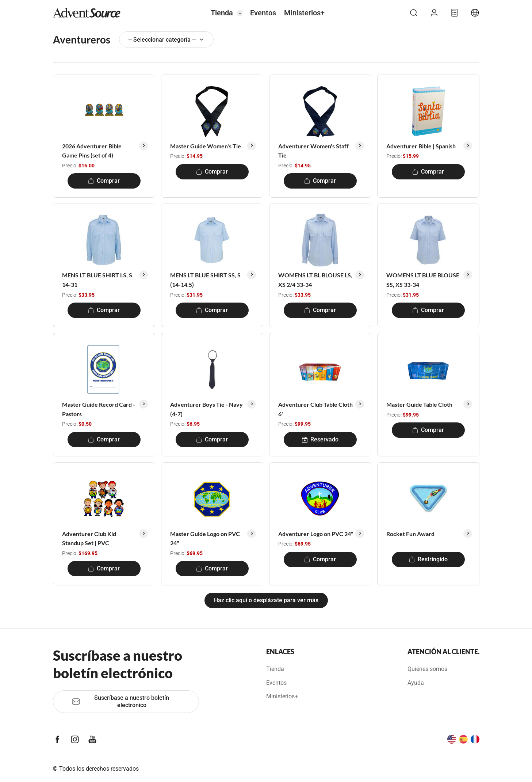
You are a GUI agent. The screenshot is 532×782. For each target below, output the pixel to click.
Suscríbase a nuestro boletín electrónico (120, 701)
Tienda (222, 13)
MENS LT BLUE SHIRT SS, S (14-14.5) (205, 280)
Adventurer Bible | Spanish (421, 146)
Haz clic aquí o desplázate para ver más (266, 600)
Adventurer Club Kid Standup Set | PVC (89, 538)
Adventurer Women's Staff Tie (313, 151)
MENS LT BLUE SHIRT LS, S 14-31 (97, 280)
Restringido (428, 559)
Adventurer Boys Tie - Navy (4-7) (206, 409)
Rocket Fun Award (410, 534)
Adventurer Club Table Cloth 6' (315, 409)
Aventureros (82, 39)
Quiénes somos (427, 669)
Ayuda (416, 683)
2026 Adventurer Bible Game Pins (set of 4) (92, 151)
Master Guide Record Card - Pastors (99, 409)
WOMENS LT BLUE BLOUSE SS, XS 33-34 (423, 280)
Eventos (263, 13)
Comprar (104, 181)
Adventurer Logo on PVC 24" (316, 534)
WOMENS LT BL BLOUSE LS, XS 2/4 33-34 (315, 280)
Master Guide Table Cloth (419, 404)
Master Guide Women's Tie (206, 146)
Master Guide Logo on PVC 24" (205, 538)
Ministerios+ (304, 13)
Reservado (320, 439)
